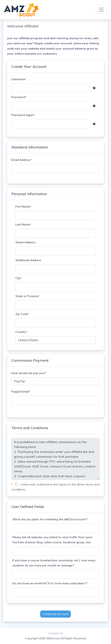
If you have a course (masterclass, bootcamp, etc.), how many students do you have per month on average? (54, 563)
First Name (23, 207)
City (19, 278)
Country (21, 332)
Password (19, 97)
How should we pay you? (29, 373)
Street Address (25, 242)
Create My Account (55, 614)
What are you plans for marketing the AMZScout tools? (50, 519)
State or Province (28, 296)
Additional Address (28, 260)
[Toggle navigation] (101, 10)
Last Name (23, 225)
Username (19, 79)
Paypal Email (21, 392)
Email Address (22, 160)
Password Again (23, 115)
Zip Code (22, 314)
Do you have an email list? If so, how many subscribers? (50, 583)
